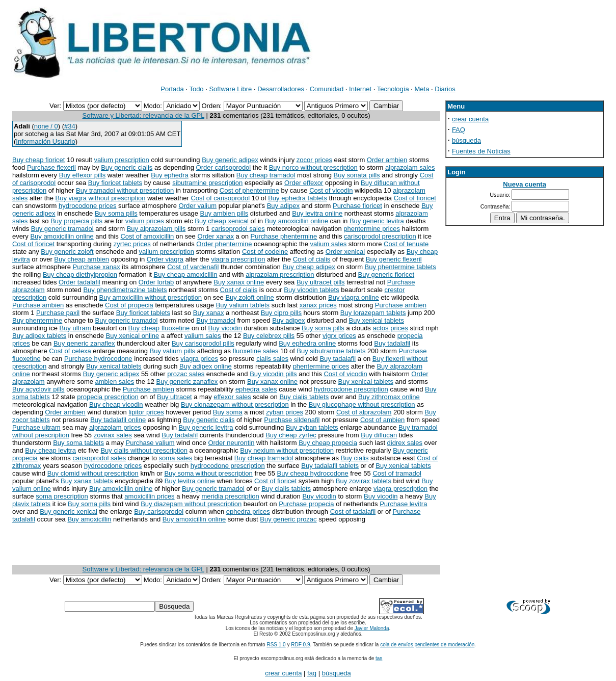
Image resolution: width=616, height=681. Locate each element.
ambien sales (115, 382)
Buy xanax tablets (87, 481)
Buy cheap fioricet (38, 160)
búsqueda (466, 140)
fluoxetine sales (256, 351)
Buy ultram (75, 328)
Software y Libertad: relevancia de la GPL (143, 115)
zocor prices (314, 160)
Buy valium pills (173, 351)
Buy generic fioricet (386, 274)
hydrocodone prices (87, 206)
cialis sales (272, 359)
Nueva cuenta (525, 184)
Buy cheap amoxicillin (185, 274)
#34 (70, 126)
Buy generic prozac (288, 519)
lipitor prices (146, 412)
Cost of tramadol (397, 473)
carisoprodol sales (238, 229)
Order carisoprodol (224, 167)
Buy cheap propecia (328, 443)
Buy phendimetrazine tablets (125, 290)
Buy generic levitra (377, 221)
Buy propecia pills (76, 221)
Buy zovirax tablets (364, 481)
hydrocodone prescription (351, 389)
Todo (196, 89)
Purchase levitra (403, 504)
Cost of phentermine (249, 190)
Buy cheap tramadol (266, 175)
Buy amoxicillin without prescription (151, 297)
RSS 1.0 (276, 645)
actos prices (390, 328)
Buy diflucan (379, 435)
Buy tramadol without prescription (125, 190)
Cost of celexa (70, 351)
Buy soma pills (116, 213)
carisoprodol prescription (380, 236)
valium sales (329, 244)
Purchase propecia (306, 504)
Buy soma (228, 412)
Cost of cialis (312, 259)
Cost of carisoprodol (220, 198)
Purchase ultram (36, 427)
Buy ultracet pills (321, 282)
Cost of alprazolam (364, 412)
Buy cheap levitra (50, 450)
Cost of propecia (129, 305)
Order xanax (216, 236)
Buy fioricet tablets (115, 183)
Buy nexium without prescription (287, 450)
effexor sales (232, 397)
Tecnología (393, 89)
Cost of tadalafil (353, 512)
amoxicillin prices (149, 496)
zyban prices (285, 412)
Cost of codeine (265, 252)
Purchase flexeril (51, 167)
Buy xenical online (133, 336)
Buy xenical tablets (377, 320)
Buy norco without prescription (313, 167)
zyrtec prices (132, 244)
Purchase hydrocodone (98, 359)
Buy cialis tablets (304, 397)
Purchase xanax (96, 267)
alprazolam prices (115, 427)
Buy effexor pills (83, 175)
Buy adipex (283, 206)
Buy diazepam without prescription (191, 504)
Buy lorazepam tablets (373, 313)
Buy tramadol (216, 320)
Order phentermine (224, 244)
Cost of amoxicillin (147, 236)
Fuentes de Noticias (481, 151)
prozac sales (186, 374)
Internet (360, 89)
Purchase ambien (38, 305)
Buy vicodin (225, 328)
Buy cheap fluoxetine (159, 328)
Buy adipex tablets (39, 336)
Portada (172, 89)
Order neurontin (231, 443)
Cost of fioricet (415, 198)
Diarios (445, 89)
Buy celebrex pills (269, 336)
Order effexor (304, 183)
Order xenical (345, 252)
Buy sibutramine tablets (331, 351)
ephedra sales (256, 389)
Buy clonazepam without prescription (235, 404)
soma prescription (62, 496)
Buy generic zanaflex (84, 343)
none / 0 (46, 126)
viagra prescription (238, 259)
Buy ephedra (170, 175)
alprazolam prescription (280, 274)
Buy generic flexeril (394, 259)
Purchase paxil (58, 313)
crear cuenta (470, 119)
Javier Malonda (372, 628)
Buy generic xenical (69, 512)
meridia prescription (230, 496)
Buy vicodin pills (273, 374)
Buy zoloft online (249, 297)
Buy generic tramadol (62, 229)
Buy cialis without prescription (144, 450)
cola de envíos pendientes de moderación (427, 645)
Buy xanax (209, 313)
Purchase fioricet (357, 206)
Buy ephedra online (307, 343)
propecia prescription (108, 397)
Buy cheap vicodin (116, 404)
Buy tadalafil (392, 343)
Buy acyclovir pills (38, 389)
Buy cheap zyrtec (291, 435)
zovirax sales (113, 435)
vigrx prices (339, 336)
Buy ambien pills (224, 213)
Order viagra (165, 259)
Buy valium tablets (243, 305)
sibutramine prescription (207, 183)
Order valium (198, 206)
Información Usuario (45, 141)
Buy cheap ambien (82, 259)
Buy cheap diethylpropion (80, 274)
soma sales (176, 458)
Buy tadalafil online (118, 420)
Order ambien (387, 160)
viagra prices (199, 359)
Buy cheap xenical (222, 221)
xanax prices (318, 305)
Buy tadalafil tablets (330, 466)
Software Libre (230, 89)
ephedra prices (248, 512)
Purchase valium (150, 443)
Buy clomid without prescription (93, 473)
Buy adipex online (206, 366)
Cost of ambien (382, 420)
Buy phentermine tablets (400, 267)
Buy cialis (355, 458)
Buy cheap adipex (309, 267)
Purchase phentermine (284, 236)
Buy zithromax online (389, 397)
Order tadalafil (79, 282)
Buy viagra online (354, 297)
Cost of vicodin (331, 190)
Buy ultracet (175, 397)
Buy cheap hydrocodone (313, 473)
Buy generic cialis (127, 167)
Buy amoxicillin (89, 519)
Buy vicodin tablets (311, 290)
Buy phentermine (37, 320)
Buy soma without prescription (208, 473)
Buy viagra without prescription (101, 198)
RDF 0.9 (300, 645)
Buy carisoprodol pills (203, 343)
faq (312, 673)
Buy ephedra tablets (298, 198)
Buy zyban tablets (312, 427)
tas (379, 658)
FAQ (459, 130)
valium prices (145, 221)
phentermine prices (372, 229)
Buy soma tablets (78, 443)
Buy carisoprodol (159, 512)
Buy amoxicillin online (297, 221)
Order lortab (156, 282)
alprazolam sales (410, 167)
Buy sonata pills (357, 175)
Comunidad (327, 89)
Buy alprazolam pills (156, 229)
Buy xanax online (239, 282)
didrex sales (405, 443)
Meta (422, 89)
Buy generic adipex (230, 160)
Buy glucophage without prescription (362, 404)
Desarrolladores (281, 89)
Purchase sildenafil (292, 420)
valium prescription (121, 160)
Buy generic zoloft (67, 252)
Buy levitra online (317, 213)
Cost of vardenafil (193, 267)
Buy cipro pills (281, 313)
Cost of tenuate (406, 244)
